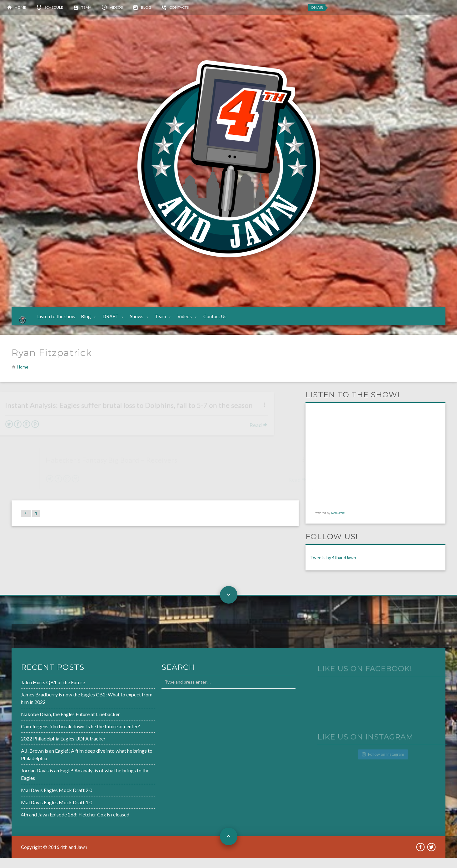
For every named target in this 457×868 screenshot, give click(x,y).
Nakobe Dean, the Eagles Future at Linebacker (51, 725)
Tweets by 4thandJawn (333, 567)
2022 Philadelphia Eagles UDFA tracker (44, 748)
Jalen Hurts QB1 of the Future (34, 695)
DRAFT (117, 321)
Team (86, 7)
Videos (116, 7)
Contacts (179, 7)
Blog (146, 7)
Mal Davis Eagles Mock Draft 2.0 (38, 798)
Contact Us (221, 321)
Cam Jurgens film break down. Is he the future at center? (60, 737)
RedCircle (338, 523)
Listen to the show (62, 321)
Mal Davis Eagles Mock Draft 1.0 (38, 809)
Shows (143, 321)
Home (20, 7)
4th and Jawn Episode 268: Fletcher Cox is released (55, 821)
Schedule (54, 7)
